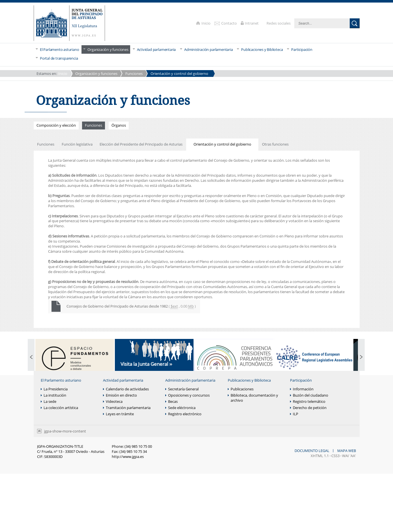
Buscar (355, 23)
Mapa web (347, 451)
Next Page (361, 357)
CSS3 (335, 456)
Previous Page (31, 357)
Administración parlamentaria (190, 380)
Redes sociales (279, 23)
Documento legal (312, 451)
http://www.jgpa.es (128, 457)
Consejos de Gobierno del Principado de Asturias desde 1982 (131, 306)
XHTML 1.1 (320, 456)
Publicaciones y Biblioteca (249, 380)
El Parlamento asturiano (61, 380)
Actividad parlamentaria (123, 380)
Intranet (252, 23)
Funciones (134, 73)
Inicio (206, 23)
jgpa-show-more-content (65, 431)
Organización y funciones (96, 73)
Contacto (229, 23)
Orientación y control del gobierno (179, 73)
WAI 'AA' (349, 456)
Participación (301, 380)
